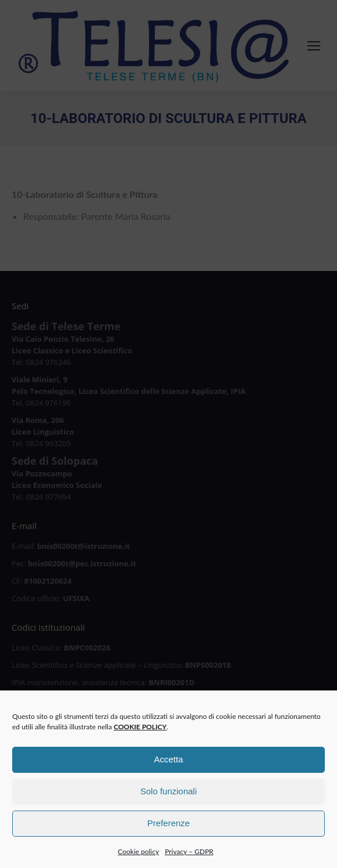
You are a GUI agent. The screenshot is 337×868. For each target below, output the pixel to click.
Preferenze (168, 828)
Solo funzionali (169, 796)
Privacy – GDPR (189, 856)
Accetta (168, 764)
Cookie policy (138, 856)
